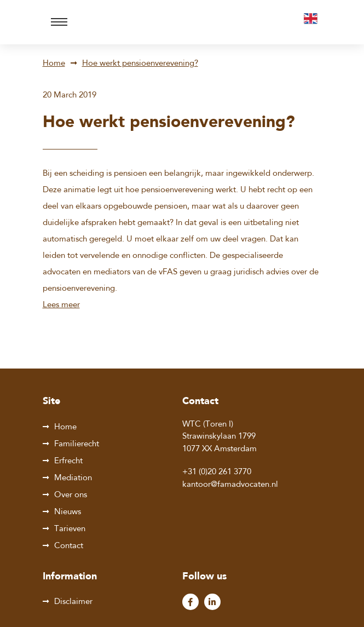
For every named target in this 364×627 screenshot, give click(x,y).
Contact (69, 546)
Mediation (73, 478)
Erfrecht (68, 461)
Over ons (71, 495)
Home (54, 64)
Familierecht (77, 444)
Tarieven (70, 529)
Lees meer (61, 305)
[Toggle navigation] (59, 22)
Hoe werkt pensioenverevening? (140, 64)
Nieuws (68, 512)
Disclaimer (73, 602)
